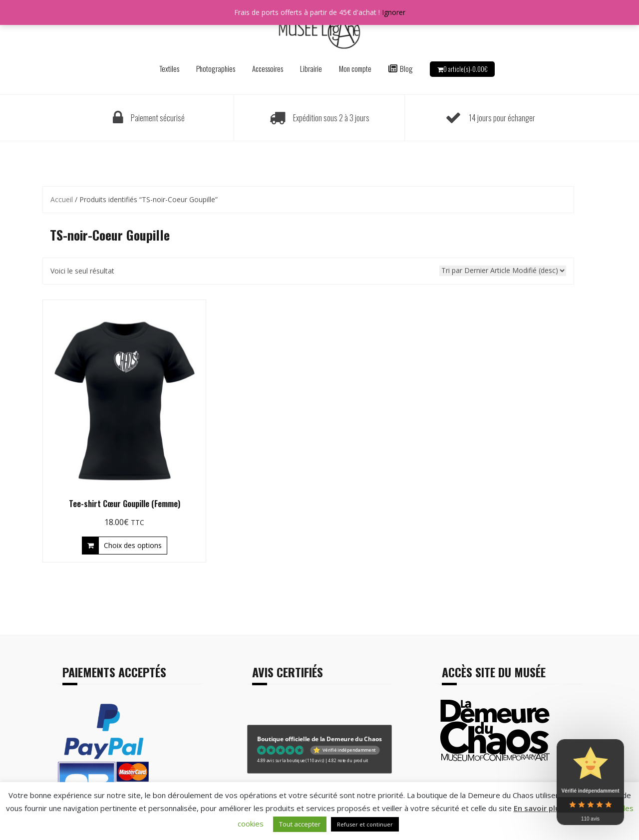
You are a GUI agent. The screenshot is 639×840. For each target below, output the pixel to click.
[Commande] (503, 271)
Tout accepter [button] (300, 824)
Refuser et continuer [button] (365, 824)
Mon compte (355, 68)
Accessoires (268, 68)
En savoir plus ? (541, 808)
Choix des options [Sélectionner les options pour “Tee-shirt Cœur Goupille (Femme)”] (133, 545)
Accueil (62, 199)
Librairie (311, 68)
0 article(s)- (465, 69)
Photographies (216, 68)
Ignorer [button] (394, 12)
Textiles (169, 68)
